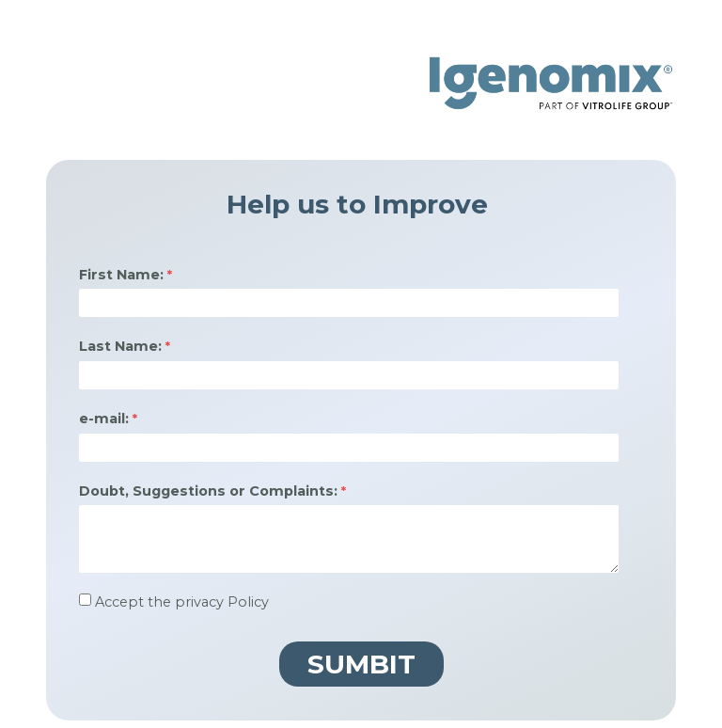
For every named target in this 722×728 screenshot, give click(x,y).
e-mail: (104, 419)
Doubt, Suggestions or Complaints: (208, 491)
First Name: (121, 275)
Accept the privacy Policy (182, 602)
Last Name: (120, 346)
